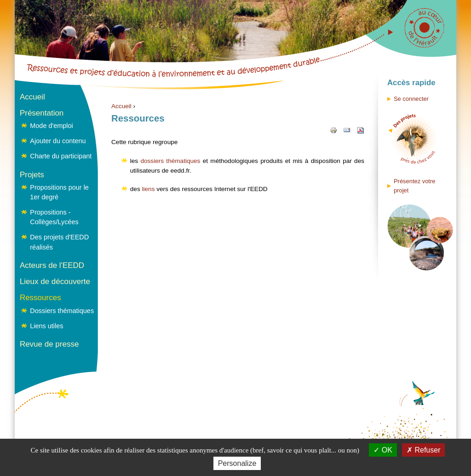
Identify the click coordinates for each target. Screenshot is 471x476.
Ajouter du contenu (58, 141)
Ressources (40, 298)
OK (383, 450)
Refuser (423, 450)
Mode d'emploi (51, 126)
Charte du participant (61, 156)
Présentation (42, 113)
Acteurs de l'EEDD (52, 265)
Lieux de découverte (55, 282)
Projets (32, 175)
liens (148, 189)
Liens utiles (46, 326)
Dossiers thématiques (62, 311)
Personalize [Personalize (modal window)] (237, 463)
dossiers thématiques (170, 161)
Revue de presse (49, 344)
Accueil (121, 106)
